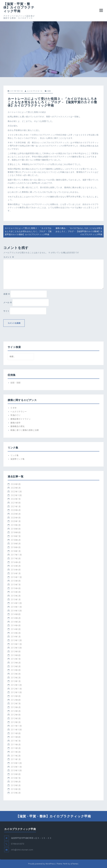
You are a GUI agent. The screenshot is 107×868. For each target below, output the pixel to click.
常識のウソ (16, 415)
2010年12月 (16, 763)
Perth (65, 864)
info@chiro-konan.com (22, 850)
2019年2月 (16, 525)
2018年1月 (16, 551)
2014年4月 (16, 625)
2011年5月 (16, 748)
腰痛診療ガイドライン (21, 419)
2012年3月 (16, 718)
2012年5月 (16, 711)
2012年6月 (16, 707)
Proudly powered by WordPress (42, 864)
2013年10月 (16, 648)
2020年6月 (16, 510)
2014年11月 (16, 607)
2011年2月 (16, 756)
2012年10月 (16, 692)
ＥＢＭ (14, 408)
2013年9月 (16, 652)
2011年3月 (16, 752)
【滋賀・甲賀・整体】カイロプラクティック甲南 (19, 7)
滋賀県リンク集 (18, 459)
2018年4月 (16, 547)
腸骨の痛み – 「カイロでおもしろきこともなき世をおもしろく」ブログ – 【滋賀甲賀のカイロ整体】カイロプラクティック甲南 (79, 231)
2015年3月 (16, 592)
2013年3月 (16, 674)
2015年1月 (16, 600)
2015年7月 (16, 585)
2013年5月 (16, 666)
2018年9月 (16, 529)
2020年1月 (16, 521)
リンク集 (14, 455)
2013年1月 (16, 681)
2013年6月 (16, 663)
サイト (6, 311)
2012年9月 (16, 696)
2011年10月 (16, 730)
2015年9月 (16, 581)
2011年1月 (16, 759)
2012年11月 (16, 689)
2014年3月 (16, 629)
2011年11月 (16, 726)
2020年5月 (16, 514)
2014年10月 (16, 611)
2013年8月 (16, 655)
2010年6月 (16, 782)
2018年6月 (16, 540)
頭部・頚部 (16, 383)
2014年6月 (16, 618)
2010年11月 (16, 767)
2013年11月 (16, 644)
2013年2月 (16, 678)
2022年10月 (16, 495)
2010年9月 (16, 774)
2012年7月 (16, 704)
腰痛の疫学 (16, 423)
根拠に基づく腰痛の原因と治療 (25, 430)
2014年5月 (16, 622)
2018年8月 (16, 532)
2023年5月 (16, 488)
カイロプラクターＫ (35, 91)
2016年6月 (16, 562)
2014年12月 (16, 603)
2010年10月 (16, 771)
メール (8, 302)
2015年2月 (16, 596)
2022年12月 (16, 492)
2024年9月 (16, 484)
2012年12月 (16, 685)
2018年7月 (16, 536)
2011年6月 (16, 745)
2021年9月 (16, 503)
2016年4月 (16, 570)
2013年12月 (16, 640)
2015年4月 (16, 588)
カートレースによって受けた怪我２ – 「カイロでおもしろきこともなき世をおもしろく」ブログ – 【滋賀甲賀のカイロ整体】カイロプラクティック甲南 (28, 231)
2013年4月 (16, 670)
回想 (49, 91)
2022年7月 (16, 499)
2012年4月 (16, 715)
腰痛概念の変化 (18, 426)
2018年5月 (16, 544)
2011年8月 (16, 737)
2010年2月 (16, 793)
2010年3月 (16, 789)
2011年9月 (16, 733)
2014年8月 (16, 614)
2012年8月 (16, 700)
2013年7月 (16, 659)
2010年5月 (16, 785)
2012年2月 (16, 722)
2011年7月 (16, 741)
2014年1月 (16, 637)
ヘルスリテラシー (19, 412)
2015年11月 (16, 577)
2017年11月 (16, 555)
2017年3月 (16, 559)
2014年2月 (16, 633)
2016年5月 (16, 566)
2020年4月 (16, 518)
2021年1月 (16, 507)
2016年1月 (16, 573)
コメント (9, 257)
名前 (7, 294)
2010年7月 (16, 778)
